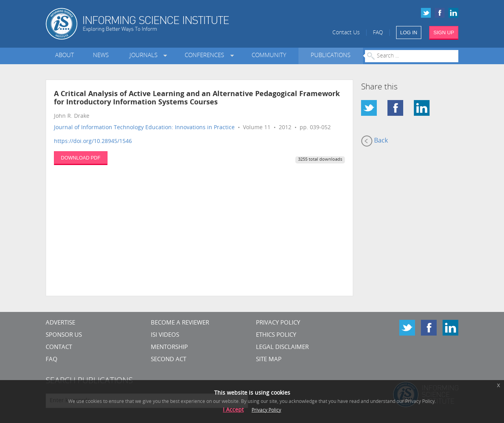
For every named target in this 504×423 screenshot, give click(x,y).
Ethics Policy (276, 335)
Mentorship (169, 348)
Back (374, 141)
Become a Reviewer (180, 323)
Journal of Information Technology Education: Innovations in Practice (144, 128)
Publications (331, 56)
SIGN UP (444, 32)
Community (269, 56)
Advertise (60, 323)
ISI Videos (165, 335)
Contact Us (346, 33)
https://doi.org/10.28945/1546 (93, 142)
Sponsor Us (64, 335)
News (101, 56)
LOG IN (409, 32)
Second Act (169, 360)
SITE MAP (269, 360)
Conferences (206, 56)
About (65, 56)
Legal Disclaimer (282, 348)
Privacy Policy (278, 323)
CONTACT (59, 348)
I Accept (233, 410)
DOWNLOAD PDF (81, 158)
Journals (145, 56)
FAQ (378, 33)
